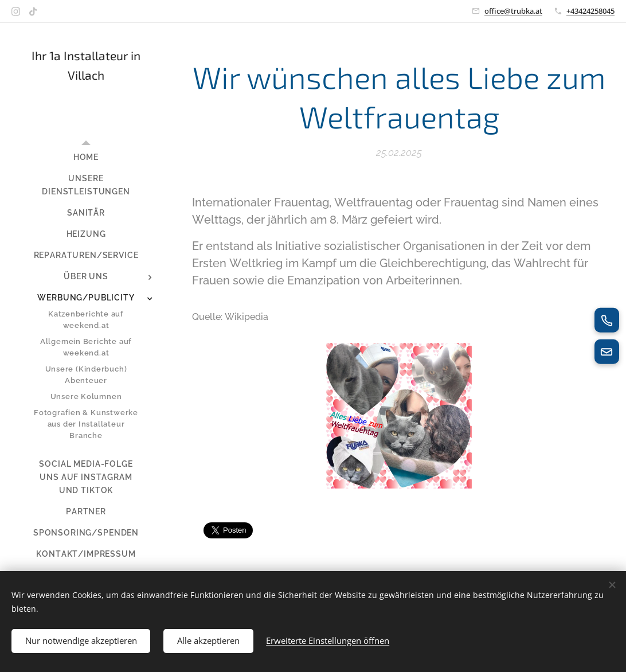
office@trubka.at (513, 11)
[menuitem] (86, 157)
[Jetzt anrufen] (607, 320)
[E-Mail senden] (607, 352)
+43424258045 (590, 11)
